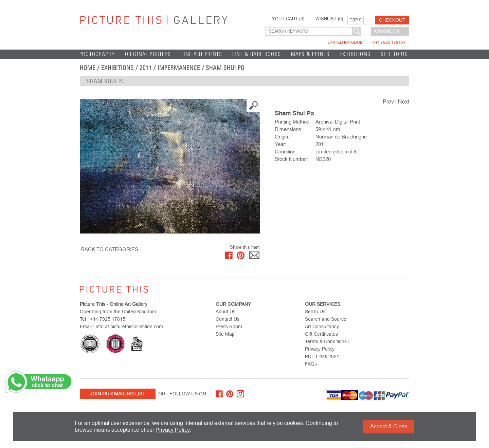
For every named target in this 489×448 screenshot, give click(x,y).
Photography (97, 54)
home (88, 68)
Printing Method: (293, 122)
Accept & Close (389, 426)
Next (404, 102)
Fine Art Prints (202, 54)
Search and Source (326, 319)
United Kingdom (367, 42)
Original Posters (148, 54)
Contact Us (228, 319)
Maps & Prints (310, 54)
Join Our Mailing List (118, 394)
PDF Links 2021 (322, 356)
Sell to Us (394, 54)
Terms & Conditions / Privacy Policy (327, 345)
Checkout (392, 20)
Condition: (286, 152)
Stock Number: (292, 159)
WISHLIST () (329, 19)
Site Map (225, 334)
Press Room (229, 326)
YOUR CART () (288, 19)
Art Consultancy (322, 326)
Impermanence (179, 68)
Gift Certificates (321, 334)
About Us (225, 312)
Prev (388, 102)
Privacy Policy (173, 430)
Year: (280, 144)
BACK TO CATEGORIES (110, 249)
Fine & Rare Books (257, 54)
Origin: (282, 137)
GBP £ (355, 20)
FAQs (311, 364)
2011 (146, 68)
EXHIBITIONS (355, 54)
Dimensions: (289, 129)
